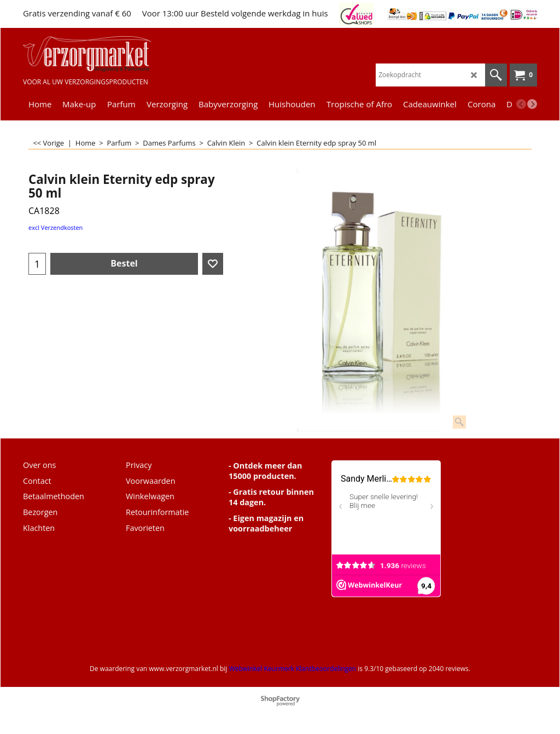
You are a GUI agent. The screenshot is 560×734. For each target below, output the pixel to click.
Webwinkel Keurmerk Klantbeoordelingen (292, 669)
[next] (532, 104)
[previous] (521, 104)
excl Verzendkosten (56, 227)
